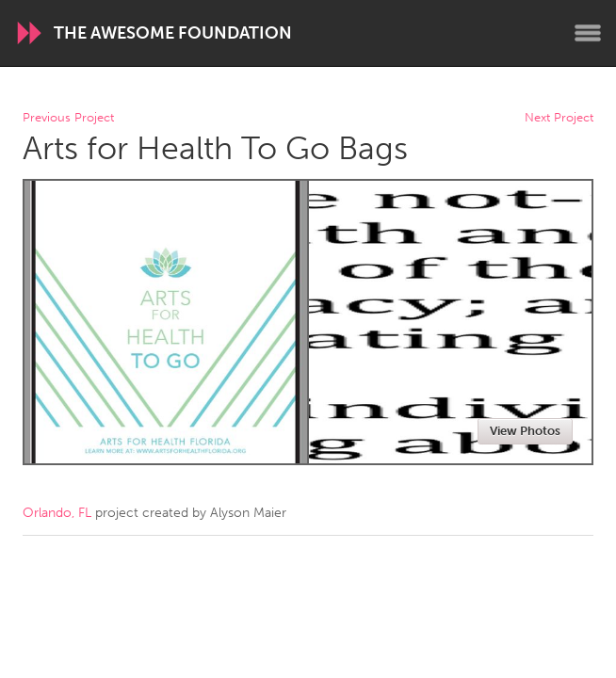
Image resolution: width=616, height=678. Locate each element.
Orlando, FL (57, 513)
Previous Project (68, 118)
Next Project (559, 118)
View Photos (525, 431)
